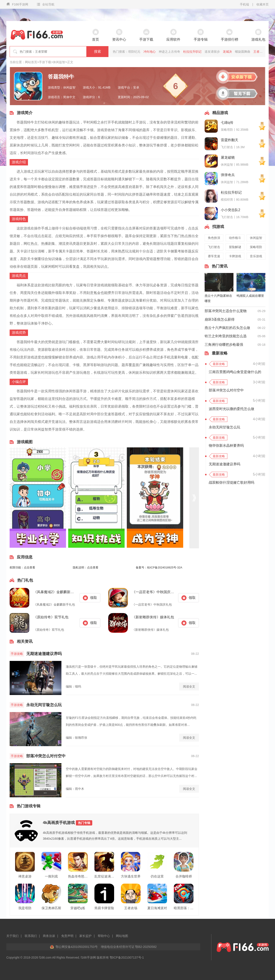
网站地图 (122, 936)
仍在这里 (157, 876)
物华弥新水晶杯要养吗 (226, 446)
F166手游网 (17, 4)
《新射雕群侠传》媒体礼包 (153, 617)
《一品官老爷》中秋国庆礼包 (153, 592)
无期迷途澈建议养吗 (44, 654)
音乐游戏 (256, 256)
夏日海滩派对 (157, 908)
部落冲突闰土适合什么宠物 (226, 311)
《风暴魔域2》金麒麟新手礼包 (55, 592)
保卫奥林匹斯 (51, 908)
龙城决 (227, 52)
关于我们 (12, 936)
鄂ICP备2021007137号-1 (127, 957)
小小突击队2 (231, 210)
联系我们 (31, 936)
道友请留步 (212, 52)
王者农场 (131, 908)
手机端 (244, 4)
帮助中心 (104, 936)
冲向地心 (150, 52)
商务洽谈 (49, 936)
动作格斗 (235, 238)
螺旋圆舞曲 (243, 52)
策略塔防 (256, 247)
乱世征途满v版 (104, 876)
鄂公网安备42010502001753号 (77, 947)
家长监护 (85, 936)
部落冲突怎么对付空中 (46, 756)
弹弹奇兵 (228, 175)
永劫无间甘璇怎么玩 (44, 705)
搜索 (97, 51)
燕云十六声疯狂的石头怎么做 (227, 328)
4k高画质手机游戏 (68, 823)
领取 (90, 598)
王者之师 (259, 52)
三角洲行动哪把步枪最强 (224, 345)
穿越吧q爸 (78, 908)
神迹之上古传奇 (169, 52)
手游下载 (45, 62)
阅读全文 (189, 686)
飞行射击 (214, 247)
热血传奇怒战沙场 (78, 876)
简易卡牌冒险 (104, 908)
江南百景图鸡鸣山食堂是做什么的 (235, 372)
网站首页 (31, 62)
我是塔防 (25, 908)
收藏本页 (263, 4)
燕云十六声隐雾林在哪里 (218, 298)
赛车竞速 (214, 256)
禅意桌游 (25, 876)
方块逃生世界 (131, 876)
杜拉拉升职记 (192, 52)
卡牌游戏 (235, 256)
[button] (194, 498)
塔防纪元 (134, 52)
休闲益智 (59, 62)
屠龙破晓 (228, 157)
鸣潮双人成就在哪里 (250, 296)
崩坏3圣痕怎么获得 (220, 319)
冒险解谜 (235, 247)
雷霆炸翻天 (230, 140)
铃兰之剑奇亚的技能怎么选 (226, 336)
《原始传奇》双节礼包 (51, 617)
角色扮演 (214, 238)
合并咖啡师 (184, 876)
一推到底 (51, 876)
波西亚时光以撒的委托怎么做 (231, 409)
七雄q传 (227, 122)
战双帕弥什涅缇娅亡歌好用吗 (231, 482)
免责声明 (67, 936)
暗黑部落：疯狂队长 (184, 908)
